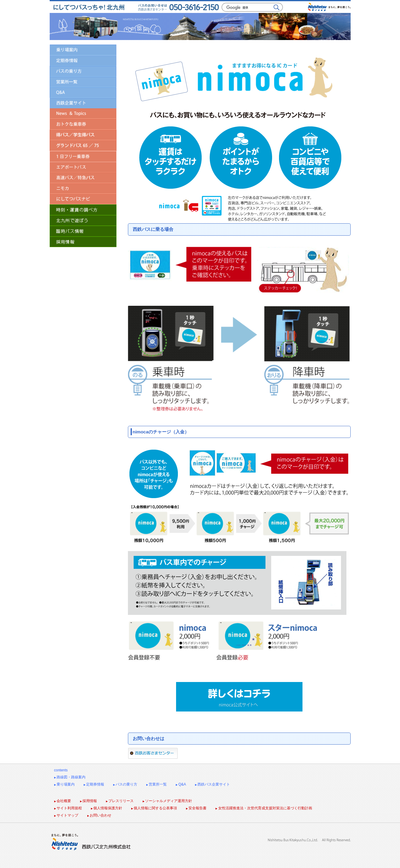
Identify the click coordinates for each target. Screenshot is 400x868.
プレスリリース (120, 801)
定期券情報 (94, 784)
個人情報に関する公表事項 (154, 808)
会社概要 (63, 801)
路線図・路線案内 (70, 777)
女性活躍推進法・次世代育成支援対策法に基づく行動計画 (264, 808)
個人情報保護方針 (107, 808)
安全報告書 (196, 808)
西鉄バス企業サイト (212, 784)
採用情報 (88, 801)
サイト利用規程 (68, 808)
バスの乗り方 (125, 784)
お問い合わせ (99, 815)
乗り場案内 (64, 784)
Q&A (181, 784)
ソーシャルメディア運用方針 (167, 801)
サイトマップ (66, 815)
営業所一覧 (157, 784)
